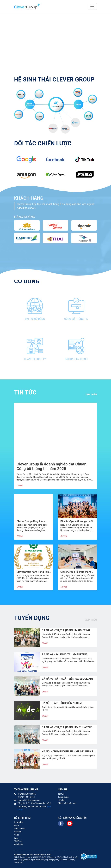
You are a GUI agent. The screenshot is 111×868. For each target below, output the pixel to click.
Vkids (17, 835)
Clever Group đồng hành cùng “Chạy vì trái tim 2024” (33, 523)
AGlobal (18, 832)
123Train (18, 841)
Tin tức (61, 794)
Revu (16, 825)
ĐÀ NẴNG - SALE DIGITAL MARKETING (65, 655)
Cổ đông (27, 281)
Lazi (16, 838)
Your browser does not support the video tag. (55, 41)
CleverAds (19, 822)
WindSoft (18, 844)
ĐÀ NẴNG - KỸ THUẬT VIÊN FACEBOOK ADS (68, 679)
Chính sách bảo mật (67, 803)
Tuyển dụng (63, 797)
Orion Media (20, 828)
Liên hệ (61, 800)
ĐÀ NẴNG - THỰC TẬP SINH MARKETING (66, 630)
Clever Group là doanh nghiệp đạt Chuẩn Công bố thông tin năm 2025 (51, 466)
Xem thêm (91, 394)
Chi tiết (20, 486)
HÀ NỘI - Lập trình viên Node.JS (62, 703)
